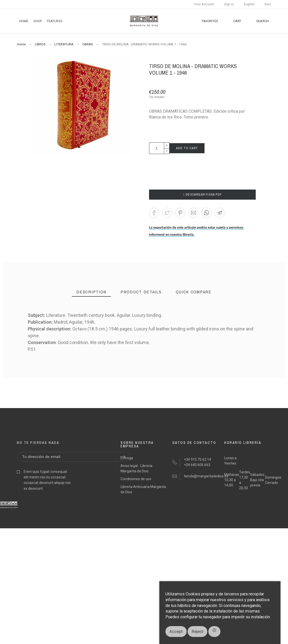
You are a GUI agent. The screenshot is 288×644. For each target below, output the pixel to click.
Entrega (127, 458)
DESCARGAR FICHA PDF (202, 195)
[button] (154, 213)
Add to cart (187, 148)
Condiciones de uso (136, 479)
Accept (176, 632)
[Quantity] (157, 148)
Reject (197, 632)
